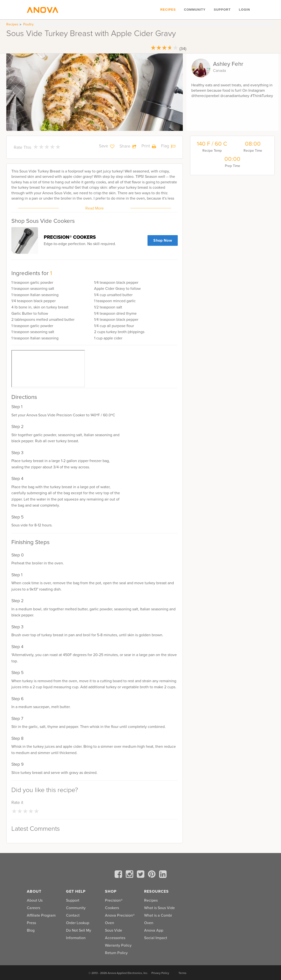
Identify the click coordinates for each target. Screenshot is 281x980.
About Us (35, 900)
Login (244, 10)
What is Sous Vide (159, 908)
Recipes (168, 10)
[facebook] (119, 875)
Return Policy (116, 953)
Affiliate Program (41, 915)
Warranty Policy (118, 945)
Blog (31, 930)
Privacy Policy (160, 973)
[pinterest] (153, 875)
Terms (182, 973)
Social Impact (156, 938)
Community (195, 10)
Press (31, 923)
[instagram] (130, 875)
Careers (33, 908)
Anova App (154, 930)
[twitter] (141, 875)
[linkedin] (163, 875)
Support (222, 10)
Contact (73, 915)
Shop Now (163, 240)
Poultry (28, 24)
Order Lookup (78, 923)
